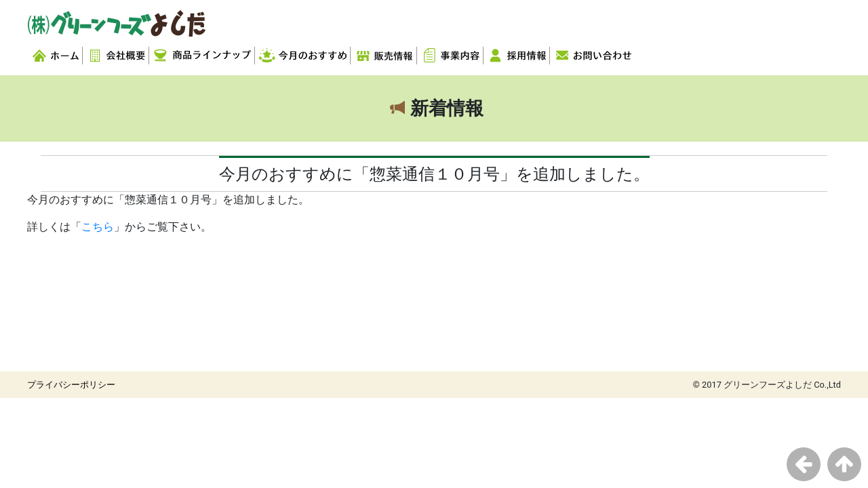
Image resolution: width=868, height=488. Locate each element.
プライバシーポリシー (71, 385)
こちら (98, 227)
